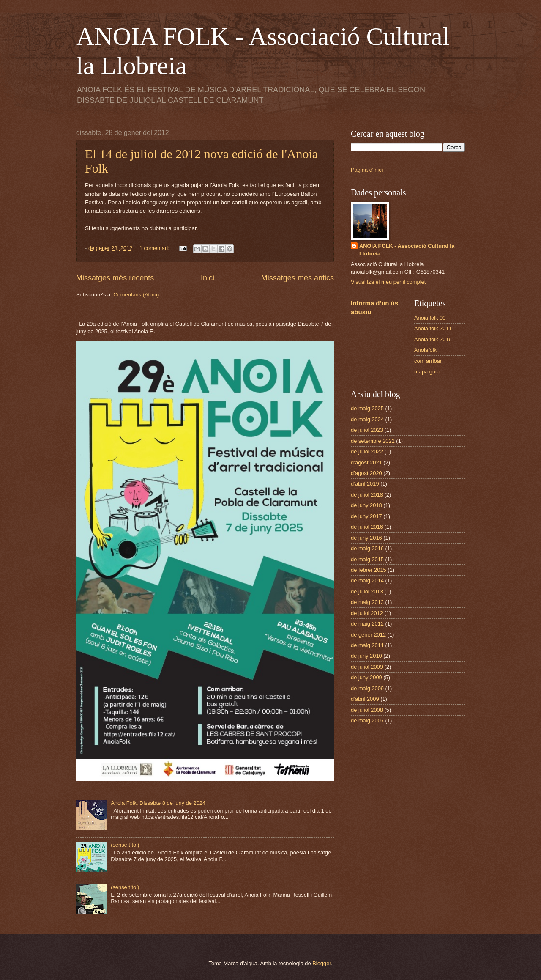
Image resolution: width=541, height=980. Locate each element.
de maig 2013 (367, 602)
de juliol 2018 (367, 495)
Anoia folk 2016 (433, 339)
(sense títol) (125, 845)
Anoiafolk (425, 350)
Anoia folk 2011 (433, 328)
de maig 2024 (367, 419)
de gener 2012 (368, 635)
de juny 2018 (366, 505)
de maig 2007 (367, 721)
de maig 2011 (367, 645)
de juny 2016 (366, 538)
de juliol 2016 (367, 527)
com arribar (428, 361)
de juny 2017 (366, 516)
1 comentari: (155, 248)
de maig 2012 (367, 624)
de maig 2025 (367, 408)
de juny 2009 (366, 677)
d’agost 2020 (366, 473)
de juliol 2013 (367, 592)
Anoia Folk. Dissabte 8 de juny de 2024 (158, 803)
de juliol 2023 (367, 430)
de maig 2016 (367, 548)
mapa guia (427, 372)
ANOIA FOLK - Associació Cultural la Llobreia (407, 250)
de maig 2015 (367, 559)
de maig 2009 (367, 688)
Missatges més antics (298, 278)
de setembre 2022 (373, 441)
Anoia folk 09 (430, 318)
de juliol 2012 (367, 613)
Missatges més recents (115, 278)
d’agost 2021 (366, 463)
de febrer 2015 (369, 570)
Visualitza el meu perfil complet (388, 282)
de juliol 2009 (367, 667)
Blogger (322, 963)
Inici (208, 278)
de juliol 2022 (367, 452)
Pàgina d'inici (367, 170)
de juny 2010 (366, 656)
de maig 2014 (367, 581)
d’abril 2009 (365, 699)
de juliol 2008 (367, 710)
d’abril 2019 (365, 484)
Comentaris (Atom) (136, 295)
